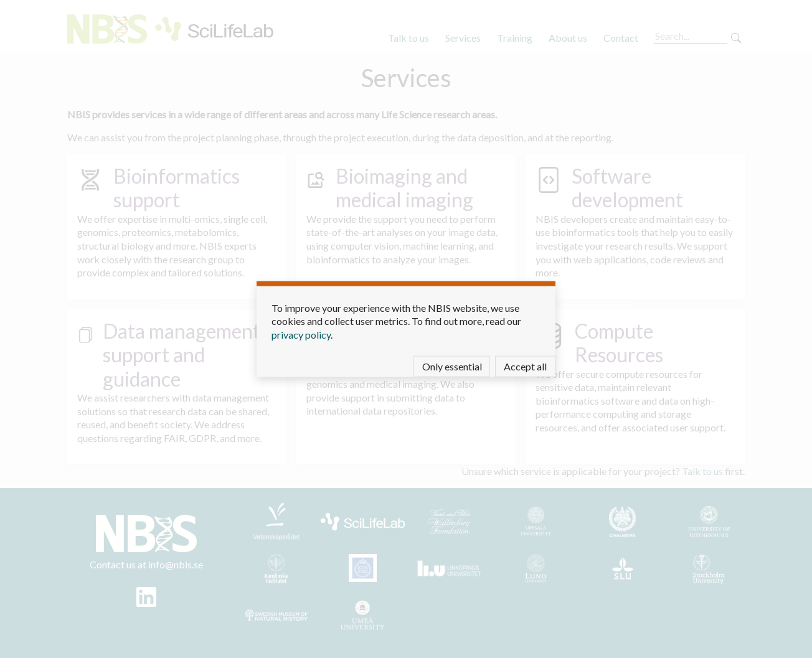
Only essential (452, 366)
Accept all (525, 366)
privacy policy (301, 334)
